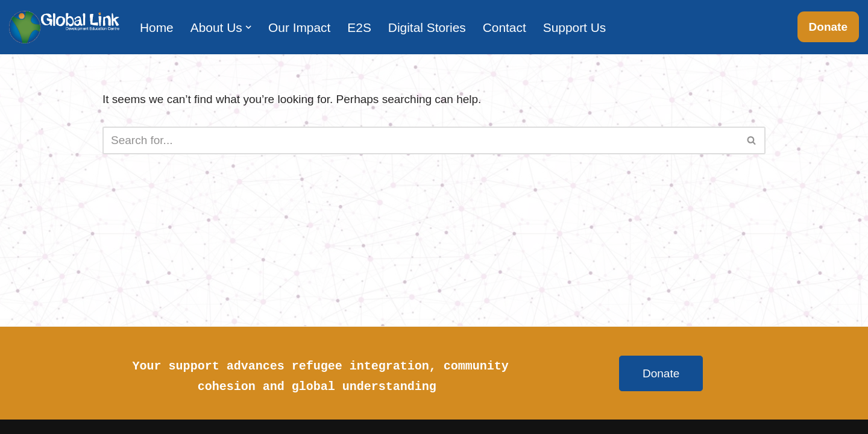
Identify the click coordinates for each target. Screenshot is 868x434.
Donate (828, 27)
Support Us (575, 27)
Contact (505, 27)
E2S (359, 27)
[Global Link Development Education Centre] (64, 27)
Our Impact (299, 27)
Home (157, 27)
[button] (248, 27)
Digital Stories (427, 27)
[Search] (420, 140)
